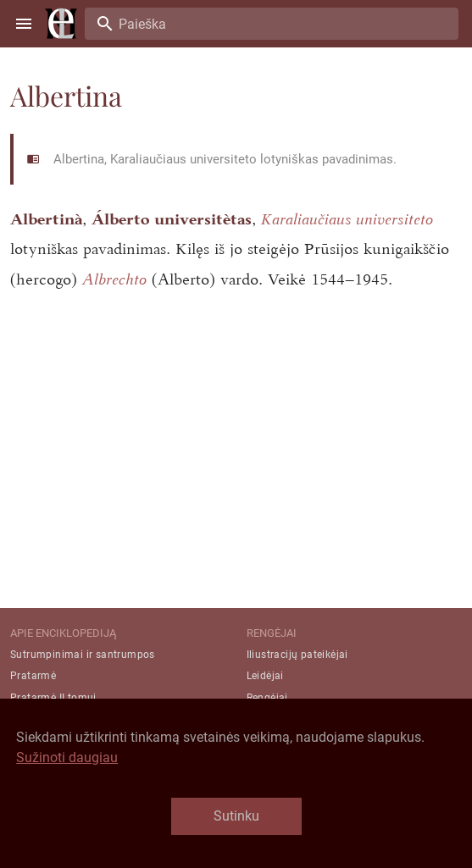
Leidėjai (265, 676)
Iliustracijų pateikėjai (297, 655)
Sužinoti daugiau (67, 757)
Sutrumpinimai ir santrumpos (83, 655)
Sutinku (236, 816)
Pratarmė (33, 676)
